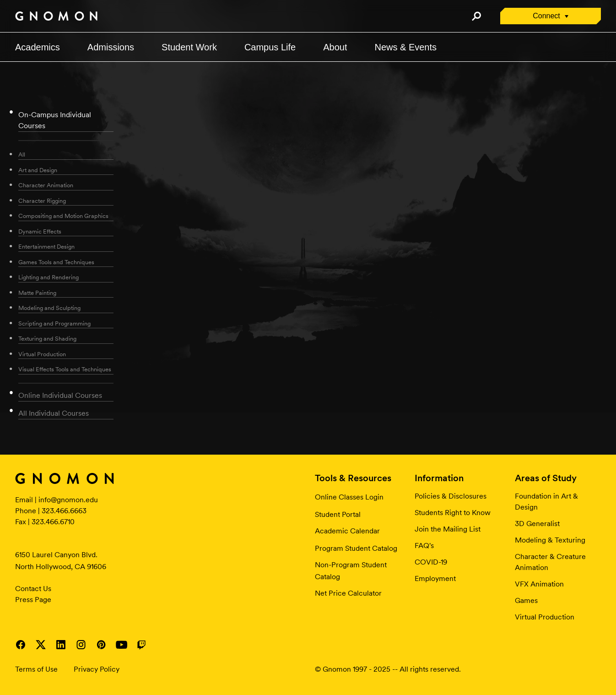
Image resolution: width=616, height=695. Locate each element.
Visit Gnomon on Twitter (41, 645)
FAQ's (424, 546)
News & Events (405, 47)
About (335, 47)
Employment (435, 578)
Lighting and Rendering (49, 277)
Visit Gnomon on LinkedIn (61, 645)
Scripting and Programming (54, 323)
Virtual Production (42, 354)
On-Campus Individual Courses (55, 120)
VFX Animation (539, 584)
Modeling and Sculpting (49, 308)
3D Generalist (537, 524)
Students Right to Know (453, 513)
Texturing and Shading (47, 339)
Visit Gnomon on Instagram (81, 645)
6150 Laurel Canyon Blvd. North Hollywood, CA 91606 (61, 561)
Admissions (111, 47)
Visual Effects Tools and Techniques (65, 369)
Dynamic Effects (40, 231)
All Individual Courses (54, 413)
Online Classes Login (349, 497)
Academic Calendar (347, 531)
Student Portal (338, 514)
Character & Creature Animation (550, 562)
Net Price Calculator (348, 593)
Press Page (33, 600)
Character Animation (46, 185)
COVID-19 (431, 562)
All (22, 155)
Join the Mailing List (448, 529)
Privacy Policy (97, 669)
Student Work (189, 47)
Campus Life (270, 47)
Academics (38, 47)
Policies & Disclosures (451, 496)
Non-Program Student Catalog (351, 571)
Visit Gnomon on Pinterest (101, 645)
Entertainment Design (46, 247)
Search (476, 16)
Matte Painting (37, 293)
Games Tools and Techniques (56, 262)
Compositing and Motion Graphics (63, 216)
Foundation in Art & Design (546, 502)
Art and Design (38, 170)
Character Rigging (42, 201)
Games (526, 600)
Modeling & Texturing (550, 540)
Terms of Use (36, 669)
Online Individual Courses (60, 395)
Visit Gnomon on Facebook (21, 645)
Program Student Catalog (356, 548)
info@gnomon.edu (68, 500)
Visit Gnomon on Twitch (141, 645)
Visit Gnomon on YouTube (121, 645)
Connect (546, 16)
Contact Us (33, 589)
